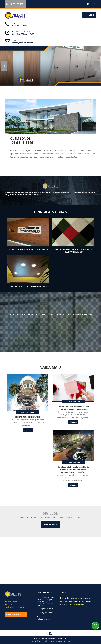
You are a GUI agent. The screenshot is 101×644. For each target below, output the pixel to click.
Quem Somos (11, 601)
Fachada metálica (66, 601)
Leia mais (28, 430)
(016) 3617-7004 (19, 26)
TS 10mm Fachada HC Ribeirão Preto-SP (28, 250)
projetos (92, 598)
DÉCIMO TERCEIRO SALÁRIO (28, 417)
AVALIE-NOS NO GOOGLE (16, 614)
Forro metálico (77, 605)
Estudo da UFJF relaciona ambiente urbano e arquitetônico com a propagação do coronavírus (73, 470)
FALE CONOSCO (50, 325)
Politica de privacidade (15, 607)
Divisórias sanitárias (81, 601)
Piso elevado (84, 598)
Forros (68, 605)
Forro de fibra (67, 598)
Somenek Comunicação (57, 639)
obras (77, 598)
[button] (4, 66)
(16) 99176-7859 (46, 609)
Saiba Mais (10, 604)
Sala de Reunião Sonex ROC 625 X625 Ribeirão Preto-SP (73, 251)
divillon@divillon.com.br (22, 43)
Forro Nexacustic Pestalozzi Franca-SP (28, 288)
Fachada (63, 605)
